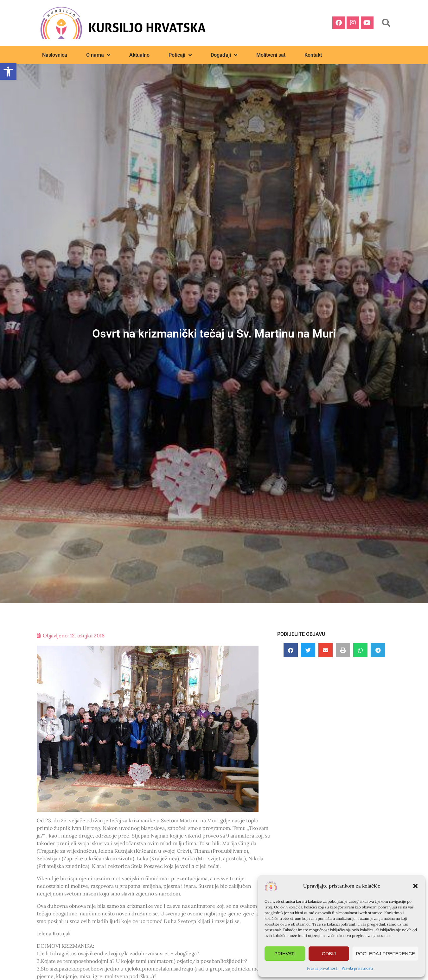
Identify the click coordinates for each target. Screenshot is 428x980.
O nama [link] (98, 55)
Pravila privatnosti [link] (323, 968)
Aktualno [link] (139, 55)
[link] (8, 72)
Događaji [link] (224, 55)
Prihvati (285, 954)
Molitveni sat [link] (271, 55)
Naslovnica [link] (55, 55)
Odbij (329, 954)
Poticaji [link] (180, 55)
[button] (415, 886)
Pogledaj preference (385, 954)
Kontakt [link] (313, 55)
